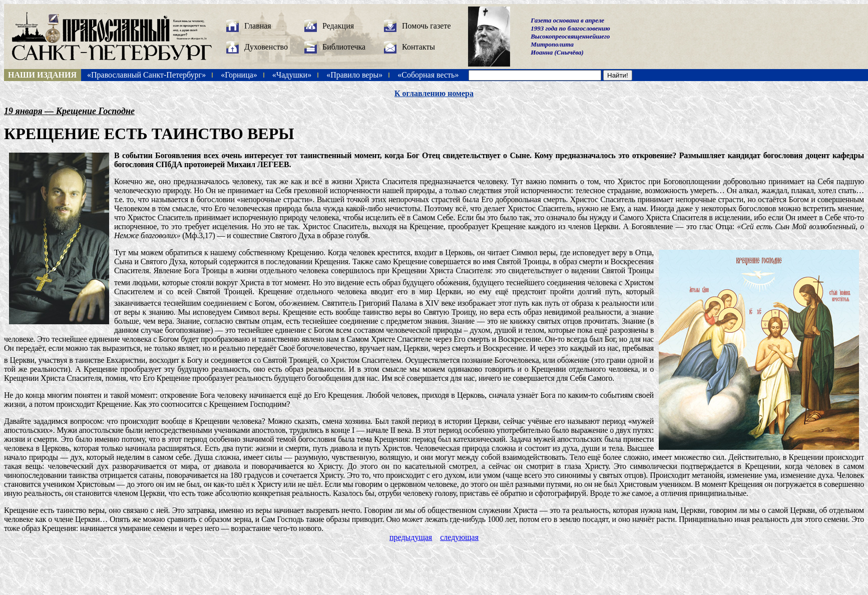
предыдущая (411, 537)
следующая (459, 537)
